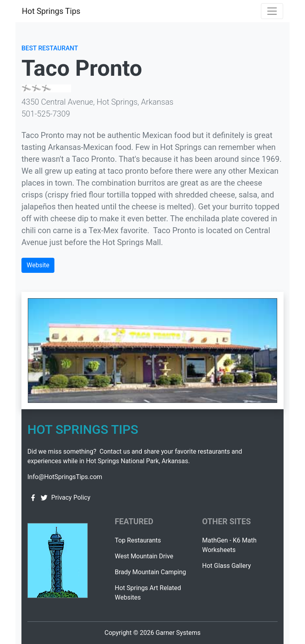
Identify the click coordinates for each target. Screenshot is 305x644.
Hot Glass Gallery (227, 566)
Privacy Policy (71, 497)
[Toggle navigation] (272, 11)
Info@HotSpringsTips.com (65, 477)
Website (38, 265)
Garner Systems (178, 633)
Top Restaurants (138, 540)
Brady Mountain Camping (151, 572)
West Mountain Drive (144, 556)
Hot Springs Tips (51, 11)
